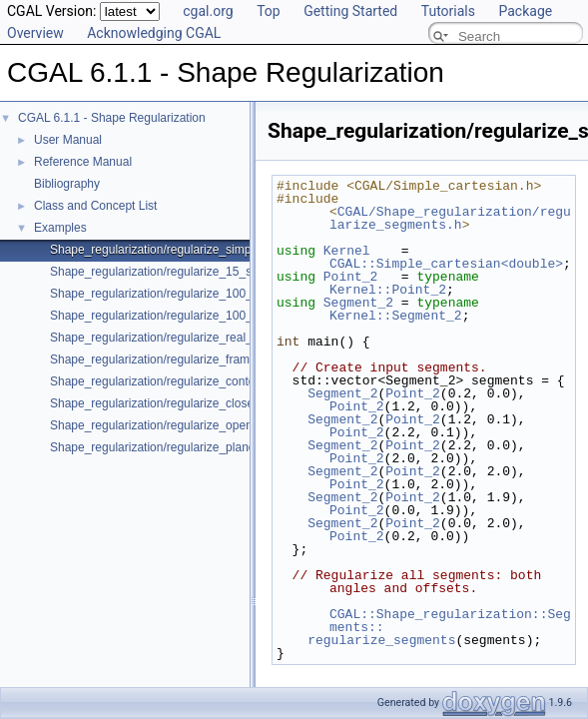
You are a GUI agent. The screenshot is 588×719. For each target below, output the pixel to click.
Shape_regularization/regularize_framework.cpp (177, 359)
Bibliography (67, 184)
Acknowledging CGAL (154, 33)
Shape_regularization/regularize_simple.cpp (166, 250)
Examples (60, 228)
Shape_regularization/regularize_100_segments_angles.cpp (210, 294)
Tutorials (448, 11)
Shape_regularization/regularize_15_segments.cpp (185, 272)
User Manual (68, 140)
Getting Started (350, 11)
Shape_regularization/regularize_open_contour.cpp (186, 425)
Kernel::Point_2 (388, 290)
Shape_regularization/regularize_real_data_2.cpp (181, 338)
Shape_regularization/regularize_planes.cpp (167, 447)
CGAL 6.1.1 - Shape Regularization (112, 118)
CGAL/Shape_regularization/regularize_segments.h (450, 218)
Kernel (347, 251)
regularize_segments (366, 640)
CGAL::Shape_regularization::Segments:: (450, 621)
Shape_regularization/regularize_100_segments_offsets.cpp (209, 316)
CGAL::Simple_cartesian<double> (446, 264)
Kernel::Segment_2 (396, 316)
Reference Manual (83, 162)
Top (269, 11)
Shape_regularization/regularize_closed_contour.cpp (190, 403)
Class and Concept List (95, 206)
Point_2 (351, 277)
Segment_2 (358, 303)
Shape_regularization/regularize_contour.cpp (169, 381)
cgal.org (208, 11)
